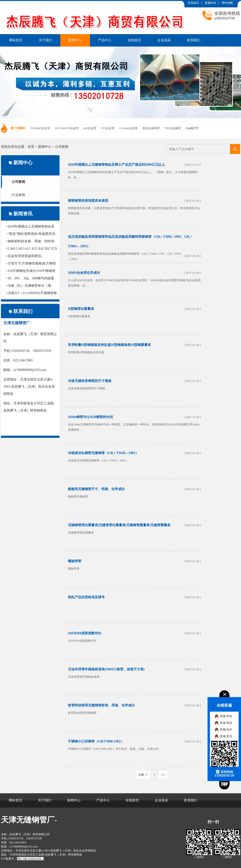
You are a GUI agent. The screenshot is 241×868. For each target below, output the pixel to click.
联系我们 (194, 40)
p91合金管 (90, 128)
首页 (31, 147)
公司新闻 (62, 147)
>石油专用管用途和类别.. (24, 256)
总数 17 (143, 775)
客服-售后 (226, 736)
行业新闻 (18, 195)
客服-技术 (226, 730)
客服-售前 (226, 716)
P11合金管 (108, 128)
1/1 (163, 775)
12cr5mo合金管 (129, 128)
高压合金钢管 (151, 128)
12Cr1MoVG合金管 (67, 128)
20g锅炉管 (192, 128)
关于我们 (45, 40)
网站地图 (227, 3)
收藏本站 (210, 3)
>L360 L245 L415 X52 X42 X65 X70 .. (31, 249)
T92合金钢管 (173, 128)
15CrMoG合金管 (40, 128)
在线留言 (193, 3)
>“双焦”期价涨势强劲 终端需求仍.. (31, 234)
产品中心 (105, 40)
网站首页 (16, 40)
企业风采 (164, 40)
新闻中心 (75, 40)
